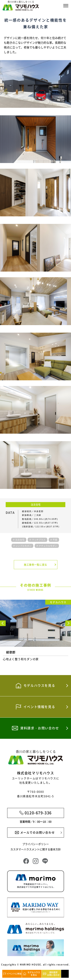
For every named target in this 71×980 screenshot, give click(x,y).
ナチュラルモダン (48, 546)
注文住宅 (20, 540)
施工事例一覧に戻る (35, 565)
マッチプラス (39, 540)
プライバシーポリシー (36, 844)
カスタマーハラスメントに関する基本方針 (36, 849)
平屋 (55, 540)
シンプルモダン (23, 546)
